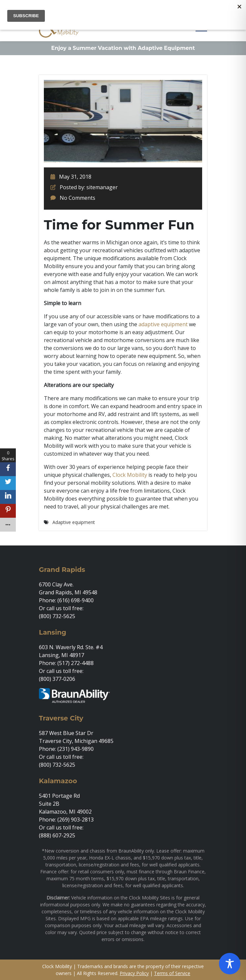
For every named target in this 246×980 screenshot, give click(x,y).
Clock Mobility (130, 475)
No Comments (77, 198)
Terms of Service (172, 973)
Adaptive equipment (74, 522)
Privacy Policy (134, 973)
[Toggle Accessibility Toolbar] (230, 964)
